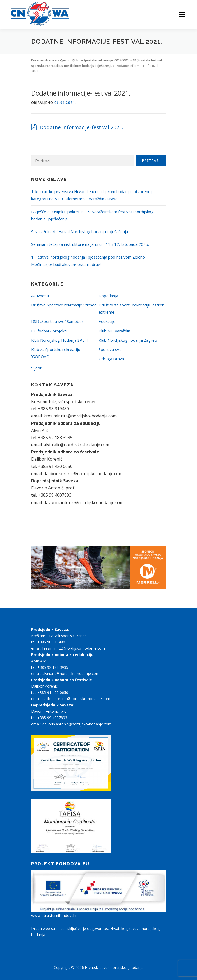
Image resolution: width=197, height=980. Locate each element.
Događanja (108, 296)
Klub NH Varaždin (114, 331)
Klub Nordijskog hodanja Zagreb (128, 340)
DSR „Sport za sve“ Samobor (57, 321)
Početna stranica (44, 60)
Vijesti (64, 60)
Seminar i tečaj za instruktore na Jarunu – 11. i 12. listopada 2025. (90, 244)
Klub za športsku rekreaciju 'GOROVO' (101, 60)
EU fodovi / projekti (49, 331)
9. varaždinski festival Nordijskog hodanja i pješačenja (80, 231)
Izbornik (182, 15)
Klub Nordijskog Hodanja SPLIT (60, 340)
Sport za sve (110, 349)
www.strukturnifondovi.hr (54, 915)
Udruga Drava (111, 359)
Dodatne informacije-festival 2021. (82, 127)
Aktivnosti (40, 296)
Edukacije (107, 321)
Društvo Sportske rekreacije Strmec (64, 305)
